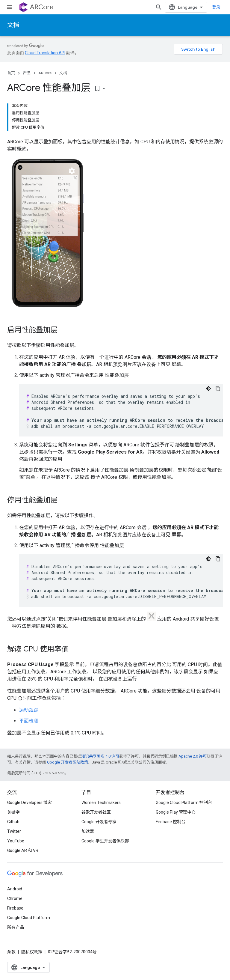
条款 (11, 952)
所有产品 (16, 927)
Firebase (15, 908)
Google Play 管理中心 (176, 812)
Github (13, 822)
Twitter (14, 831)
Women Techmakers (101, 803)
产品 (27, 73)
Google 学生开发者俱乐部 (105, 841)
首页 (11, 73)
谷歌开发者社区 (96, 812)
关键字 (13, 812)
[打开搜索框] (159, 7)
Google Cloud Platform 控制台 (184, 803)
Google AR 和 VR (23, 850)
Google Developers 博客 (29, 803)
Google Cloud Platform (29, 918)
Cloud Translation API (45, 53)
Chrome (15, 898)
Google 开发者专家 (99, 822)
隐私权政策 (32, 952)
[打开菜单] (10, 7)
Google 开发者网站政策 (68, 762)
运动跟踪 (29, 710)
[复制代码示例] (218, 389)
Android (15, 889)
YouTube (16, 841)
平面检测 (29, 721)
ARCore (42, 7)
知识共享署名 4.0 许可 (100, 756)
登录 (216, 7)
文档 (13, 25)
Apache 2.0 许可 (193, 756)
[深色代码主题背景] (208, 389)
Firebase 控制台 (171, 822)
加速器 (88, 831)
